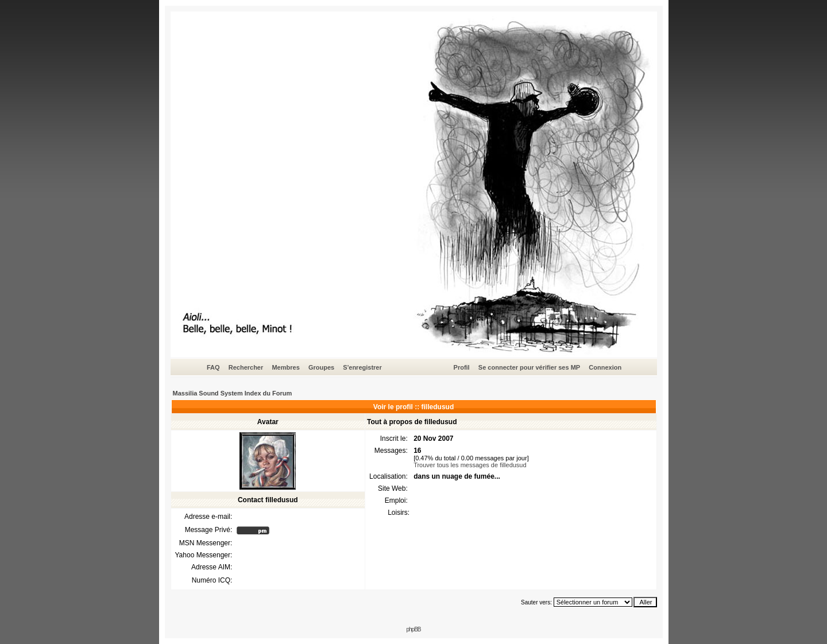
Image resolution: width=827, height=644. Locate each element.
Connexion (605, 367)
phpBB (413, 629)
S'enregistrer (362, 367)
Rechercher (246, 367)
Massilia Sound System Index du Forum (233, 393)
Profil (462, 367)
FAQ (213, 367)
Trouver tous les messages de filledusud (470, 465)
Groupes (321, 367)
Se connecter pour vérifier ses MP (529, 367)
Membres (285, 367)
